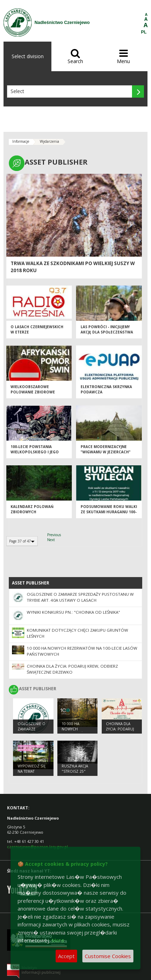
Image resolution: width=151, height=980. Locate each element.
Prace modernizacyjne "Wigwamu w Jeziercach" (106, 449)
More (58, 940)
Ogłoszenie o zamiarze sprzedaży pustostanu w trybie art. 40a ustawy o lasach (80, 597)
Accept (66, 956)
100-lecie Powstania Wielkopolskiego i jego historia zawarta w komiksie (35, 454)
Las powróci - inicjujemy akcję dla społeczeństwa (107, 329)
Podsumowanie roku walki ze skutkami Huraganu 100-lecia (109, 512)
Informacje (21, 141)
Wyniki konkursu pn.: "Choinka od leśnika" (73, 612)
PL (144, 32)
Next (51, 540)
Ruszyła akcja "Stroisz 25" (75, 769)
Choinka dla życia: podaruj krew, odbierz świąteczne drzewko (72, 669)
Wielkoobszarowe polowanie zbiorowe (33, 389)
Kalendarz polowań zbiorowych (32, 509)
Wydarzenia (49, 141)
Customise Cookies (108, 956)
